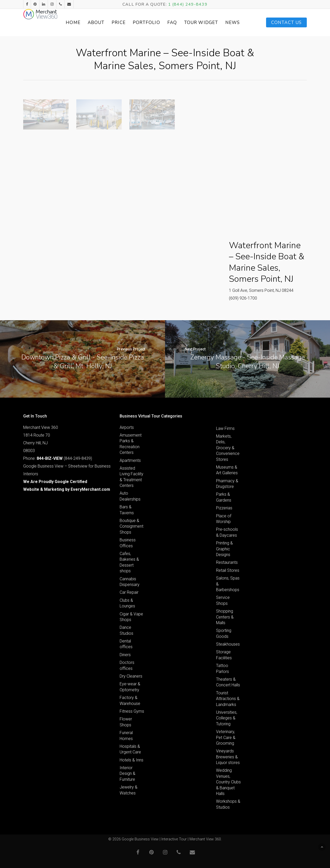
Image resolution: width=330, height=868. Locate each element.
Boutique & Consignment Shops (131, 526)
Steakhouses (228, 644)
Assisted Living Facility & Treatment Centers (131, 477)
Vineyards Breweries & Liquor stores (228, 757)
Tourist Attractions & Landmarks (228, 699)
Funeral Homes (126, 736)
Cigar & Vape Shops (131, 617)
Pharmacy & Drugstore (227, 484)
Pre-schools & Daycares (227, 532)
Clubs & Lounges (127, 603)
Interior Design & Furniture (127, 774)
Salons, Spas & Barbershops (228, 584)
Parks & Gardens (224, 497)
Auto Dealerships (130, 496)
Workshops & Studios (228, 804)
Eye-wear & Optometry (130, 687)
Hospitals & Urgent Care (130, 749)
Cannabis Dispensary (130, 582)
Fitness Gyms (132, 711)
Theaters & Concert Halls (228, 682)
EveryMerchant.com (90, 489)
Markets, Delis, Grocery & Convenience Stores (228, 448)
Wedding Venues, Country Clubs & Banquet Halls (228, 782)
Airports (127, 427)
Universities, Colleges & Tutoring (227, 718)
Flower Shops (126, 722)
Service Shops (223, 600)
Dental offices (126, 644)
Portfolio (166, 23)
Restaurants (227, 562)
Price (138, 23)
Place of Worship (224, 519)
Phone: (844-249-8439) (58, 458)
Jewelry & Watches (129, 790)
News (241, 23)
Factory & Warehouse (130, 700)
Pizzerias (224, 508)
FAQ (191, 23)
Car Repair (129, 592)
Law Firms (225, 428)
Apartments (130, 460)
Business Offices (128, 543)
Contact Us (286, 23)
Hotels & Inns (131, 760)
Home (93, 23)
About (115, 23)
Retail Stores (228, 570)
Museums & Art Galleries (227, 470)
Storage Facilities (224, 655)
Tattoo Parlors (222, 668)
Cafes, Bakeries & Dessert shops (129, 562)
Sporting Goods (224, 633)
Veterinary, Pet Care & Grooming (226, 737)
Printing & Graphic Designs (224, 549)
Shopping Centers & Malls (225, 617)
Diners (125, 655)
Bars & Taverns (127, 510)
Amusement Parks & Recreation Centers (131, 444)
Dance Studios (126, 630)
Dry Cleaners (131, 676)
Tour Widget (215, 22)
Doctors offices (127, 665)
